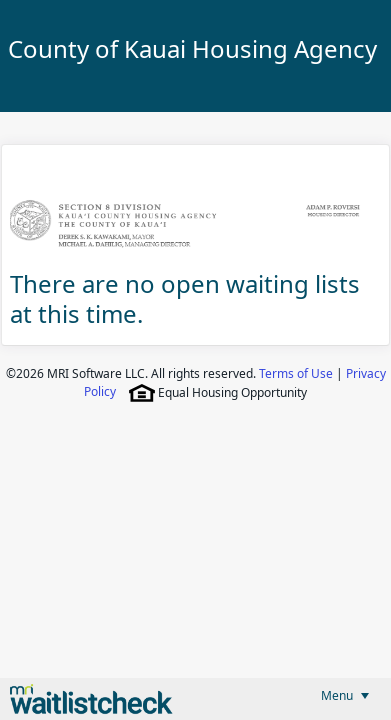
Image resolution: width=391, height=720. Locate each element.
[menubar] (345, 695)
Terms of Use (296, 373)
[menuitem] (345, 695)
